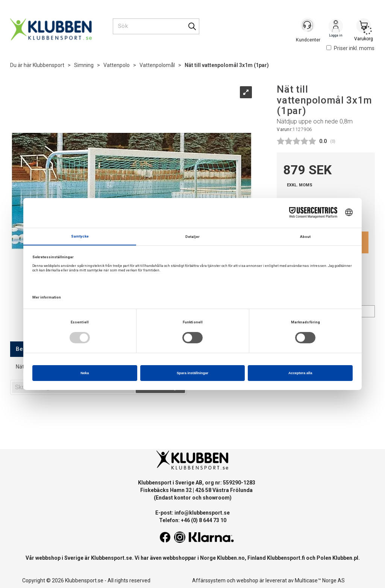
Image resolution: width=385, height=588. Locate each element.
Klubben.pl (345, 558)
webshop (247, 580)
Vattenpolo (117, 65)
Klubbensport (49, 65)
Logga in (336, 27)
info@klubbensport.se (202, 513)
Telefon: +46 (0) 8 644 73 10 (193, 520)
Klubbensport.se (111, 558)
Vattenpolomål (157, 65)
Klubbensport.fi (286, 558)
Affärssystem (209, 580)
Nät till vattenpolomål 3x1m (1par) (227, 65)
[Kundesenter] (308, 26)
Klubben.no (231, 558)
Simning (84, 65)
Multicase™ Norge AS (320, 580)
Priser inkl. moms (350, 48)
